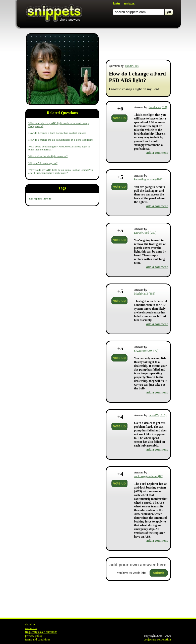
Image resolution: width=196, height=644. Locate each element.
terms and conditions (38, 639)
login (116, 3)
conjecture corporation (157, 639)
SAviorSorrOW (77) (146, 351)
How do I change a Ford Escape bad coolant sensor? (57, 133)
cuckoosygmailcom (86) (149, 476)
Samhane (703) (158, 107)
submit (159, 573)
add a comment (157, 153)
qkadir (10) (132, 66)
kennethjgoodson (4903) (149, 179)
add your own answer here (138, 565)
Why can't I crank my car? (43, 163)
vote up (119, 118)
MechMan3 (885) (145, 294)
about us (30, 624)
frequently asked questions (41, 632)
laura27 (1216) (157, 415)
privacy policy (34, 636)
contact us (31, 628)
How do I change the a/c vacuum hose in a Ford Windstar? (61, 140)
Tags (62, 188)
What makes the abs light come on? (48, 156)
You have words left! (131, 573)
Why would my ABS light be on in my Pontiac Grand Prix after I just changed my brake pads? (61, 171)
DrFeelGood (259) (145, 233)
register (129, 3)
